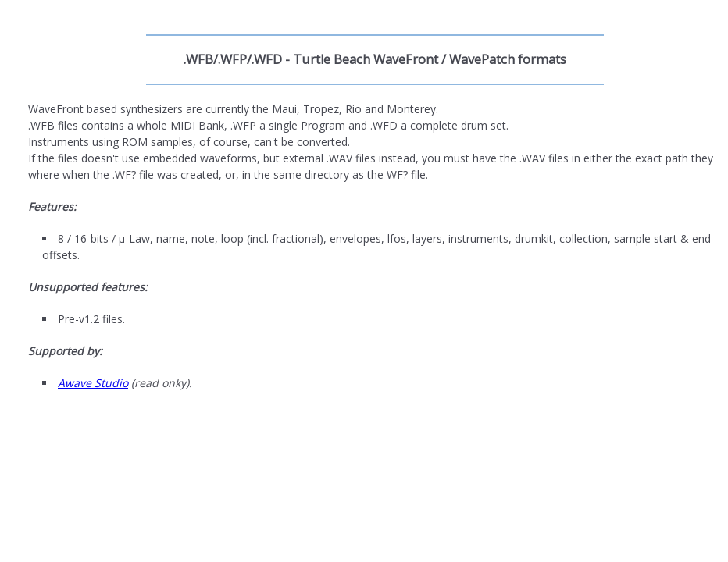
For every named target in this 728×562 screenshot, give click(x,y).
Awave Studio (93, 383)
